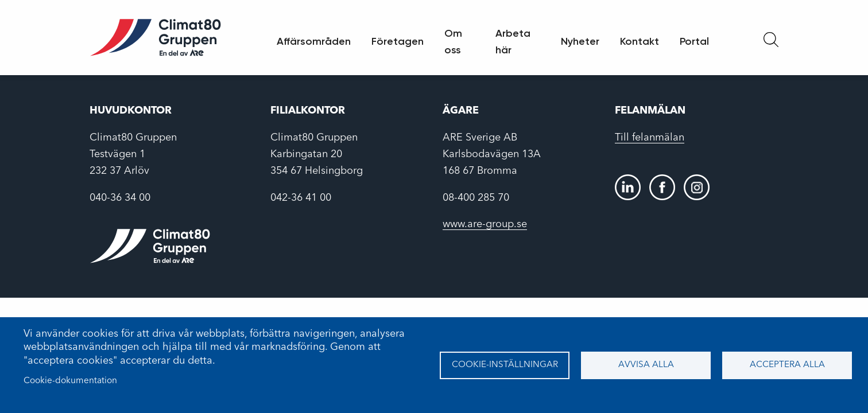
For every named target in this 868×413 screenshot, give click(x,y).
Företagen (398, 41)
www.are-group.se (485, 224)
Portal (694, 41)
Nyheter (580, 41)
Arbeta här (513, 42)
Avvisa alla (646, 365)
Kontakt (640, 41)
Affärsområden (314, 41)
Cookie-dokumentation (70, 381)
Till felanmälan (650, 138)
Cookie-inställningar (505, 365)
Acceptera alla (787, 365)
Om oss (453, 42)
